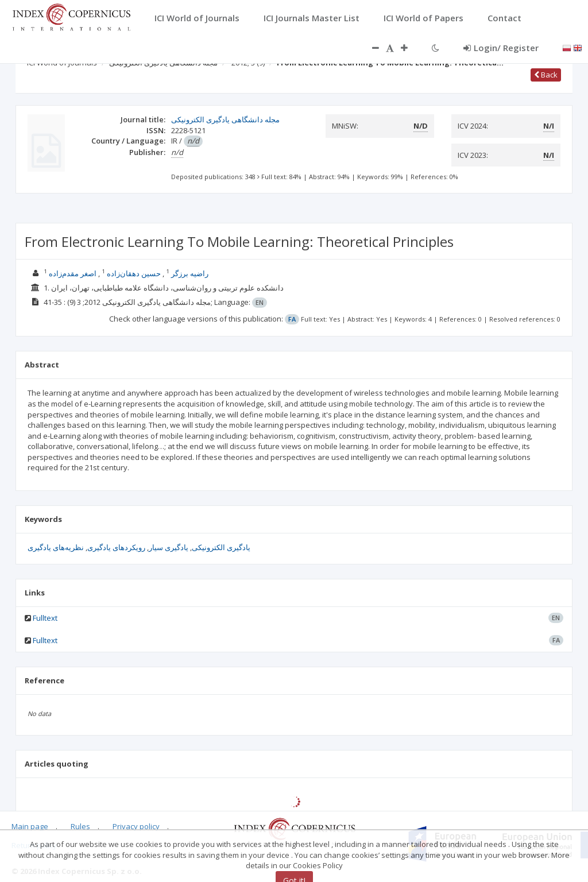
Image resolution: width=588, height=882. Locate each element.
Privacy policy (136, 826)
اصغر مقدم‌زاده (73, 273)
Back (546, 75)
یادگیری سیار (169, 547)
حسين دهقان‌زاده (134, 273)
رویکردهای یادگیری (116, 547)
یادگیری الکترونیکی (221, 547)
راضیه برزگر (190, 273)
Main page (30, 826)
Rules (80, 826)
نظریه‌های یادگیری (56, 547)
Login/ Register (501, 48)
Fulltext (45, 618)
